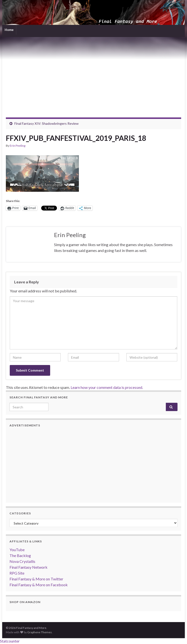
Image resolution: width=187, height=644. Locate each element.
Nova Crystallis (22, 561)
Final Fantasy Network (28, 567)
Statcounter (10, 641)
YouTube (17, 550)
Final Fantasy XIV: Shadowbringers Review (47, 123)
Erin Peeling (18, 146)
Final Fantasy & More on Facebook (39, 585)
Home (9, 30)
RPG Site (17, 573)
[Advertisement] (93, 74)
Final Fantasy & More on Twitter (36, 579)
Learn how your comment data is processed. (107, 387)
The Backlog (20, 555)
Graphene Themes (40, 632)
